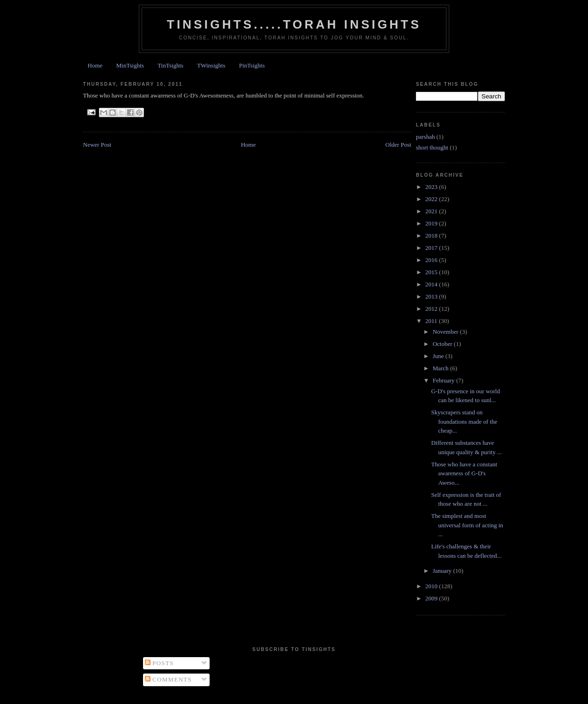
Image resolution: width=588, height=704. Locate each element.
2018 (432, 236)
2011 (432, 321)
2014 (432, 284)
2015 (432, 272)
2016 (432, 260)
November (446, 332)
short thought (432, 147)
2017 (432, 248)
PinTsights (252, 65)
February (445, 380)
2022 (432, 199)
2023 (432, 187)
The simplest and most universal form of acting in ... (467, 525)
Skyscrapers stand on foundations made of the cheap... (464, 421)
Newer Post (97, 145)
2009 (432, 598)
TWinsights (211, 65)
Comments (169, 679)
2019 (432, 223)
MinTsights (130, 65)
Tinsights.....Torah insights (294, 24)
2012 (432, 309)
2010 (432, 586)
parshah (425, 137)
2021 (432, 211)
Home (95, 65)
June (439, 356)
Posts (159, 663)
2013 (432, 296)
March (441, 368)
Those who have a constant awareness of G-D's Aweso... (464, 473)
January (443, 571)
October (443, 344)
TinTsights (170, 65)
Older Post (398, 145)
